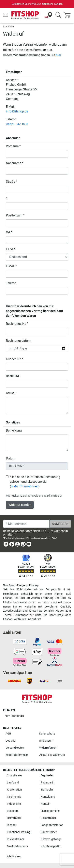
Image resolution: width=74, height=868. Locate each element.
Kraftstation (14, 790)
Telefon (11, 283)
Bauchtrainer (49, 832)
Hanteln (45, 804)
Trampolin (47, 790)
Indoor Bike (14, 804)
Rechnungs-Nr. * (17, 324)
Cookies (10, 741)
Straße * (12, 182)
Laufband (13, 783)
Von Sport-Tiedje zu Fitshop (21, 585)
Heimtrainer (14, 818)
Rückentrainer (15, 839)
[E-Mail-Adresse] (26, 524)
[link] (6, 545)
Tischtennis (14, 797)
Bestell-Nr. (13, 376)
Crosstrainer (15, 775)
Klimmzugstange (51, 839)
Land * (11, 249)
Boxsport (13, 811)
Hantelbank (48, 797)
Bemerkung (14, 430)
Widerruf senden (20, 505)
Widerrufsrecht (48, 748)
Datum (11, 458)
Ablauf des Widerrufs (52, 755)
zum (15, 716)
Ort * (9, 232)
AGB (8, 734)
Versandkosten (15, 748)
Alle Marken (14, 856)
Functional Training (19, 832)
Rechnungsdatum (18, 341)
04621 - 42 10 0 (17, 124)
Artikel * (11, 393)
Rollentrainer (48, 818)
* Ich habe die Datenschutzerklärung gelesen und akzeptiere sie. (35, 479)
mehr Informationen (25, 486)
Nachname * (15, 163)
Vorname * (13, 146)
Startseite (8, 26)
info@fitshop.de (17, 111)
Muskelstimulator (18, 846)
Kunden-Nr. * (15, 359)
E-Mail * (11, 266)
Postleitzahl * (15, 215)
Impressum (46, 741)
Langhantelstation (52, 825)
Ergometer (47, 775)
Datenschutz (47, 734)
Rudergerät (48, 783)
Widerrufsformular (17, 755)
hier (58, 55)
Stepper (12, 825)
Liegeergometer (50, 811)
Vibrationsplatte (51, 846)
